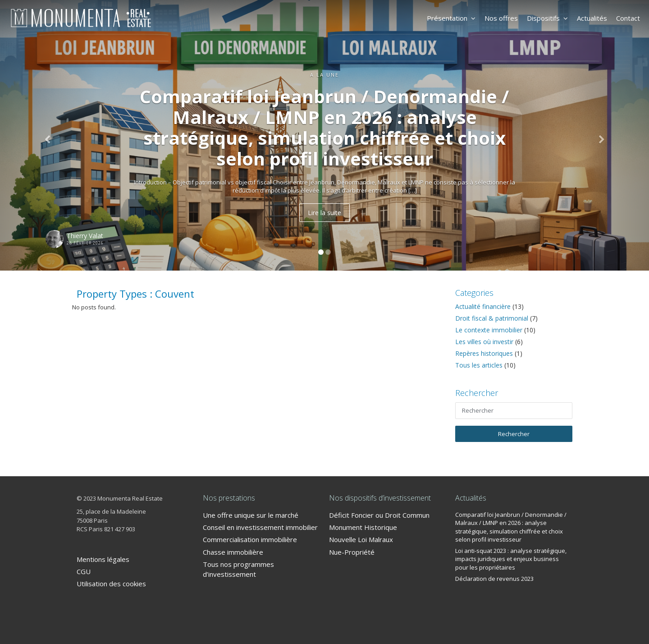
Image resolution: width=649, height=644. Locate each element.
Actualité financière (483, 306)
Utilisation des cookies (111, 584)
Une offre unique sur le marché (251, 515)
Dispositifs (547, 18)
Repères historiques (484, 353)
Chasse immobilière (233, 552)
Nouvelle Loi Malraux (361, 539)
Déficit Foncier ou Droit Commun (379, 515)
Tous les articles (479, 365)
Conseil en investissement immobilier (260, 527)
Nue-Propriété (352, 552)
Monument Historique (363, 527)
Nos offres (501, 18)
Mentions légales (103, 559)
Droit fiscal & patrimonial (492, 318)
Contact (628, 18)
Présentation (451, 18)
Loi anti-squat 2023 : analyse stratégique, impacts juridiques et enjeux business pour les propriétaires (511, 559)
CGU (84, 571)
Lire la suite (324, 213)
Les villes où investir (484, 342)
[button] (49, 135)
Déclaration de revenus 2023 (494, 579)
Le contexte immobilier (489, 330)
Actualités (592, 18)
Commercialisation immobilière (250, 539)
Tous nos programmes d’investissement (238, 569)
